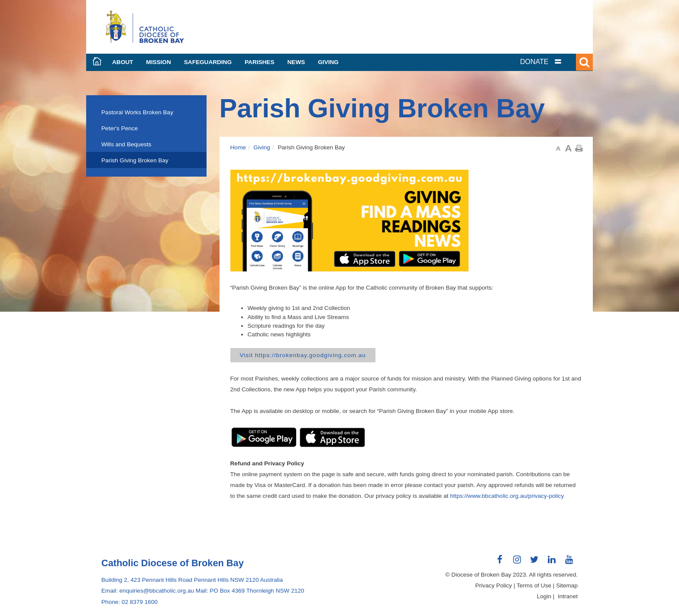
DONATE (534, 62)
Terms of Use (534, 585)
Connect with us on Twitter (534, 563)
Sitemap (567, 585)
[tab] (552, 62)
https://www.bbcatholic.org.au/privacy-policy (507, 496)
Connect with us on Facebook (500, 563)
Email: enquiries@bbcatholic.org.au (148, 591)
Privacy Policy (494, 585)
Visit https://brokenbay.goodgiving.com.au (303, 355)
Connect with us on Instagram (517, 563)
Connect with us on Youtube (569, 563)
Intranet (568, 596)
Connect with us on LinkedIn (552, 563)
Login (544, 596)
